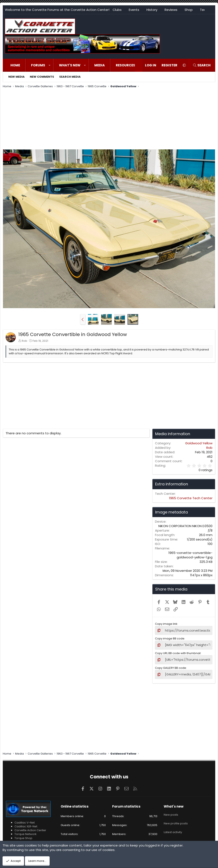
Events (134, 10)
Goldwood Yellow (199, 443)
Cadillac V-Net (25, 820)
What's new (70, 65)
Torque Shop (23, 836)
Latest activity (173, 827)
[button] (49, 65)
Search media (70, 77)
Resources (125, 65)
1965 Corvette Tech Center (191, 498)
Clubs (117, 10)
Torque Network (26, 832)
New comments (42, 77)
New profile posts (176, 819)
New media (16, 77)
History (152, 10)
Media (100, 65)
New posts (171, 812)
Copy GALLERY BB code (171, 666)
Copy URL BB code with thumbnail (178, 652)
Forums (38, 65)
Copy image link (166, 624)
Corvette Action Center (30, 828)
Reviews (171, 10)
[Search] (202, 65)
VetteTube (22, 840)
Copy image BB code (170, 638)
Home (15, 65)
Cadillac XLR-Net (26, 824)
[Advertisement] (109, 119)
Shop (189, 10)
